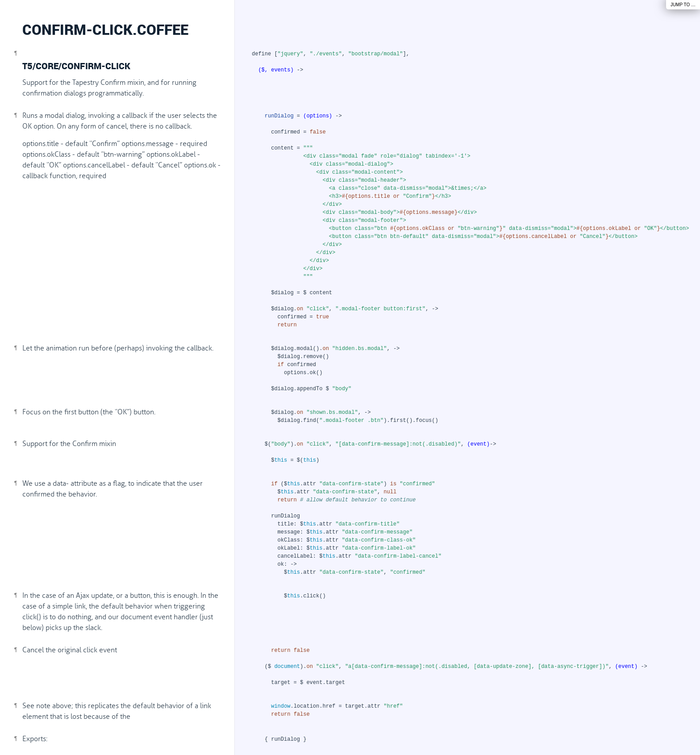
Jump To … (683, 5)
